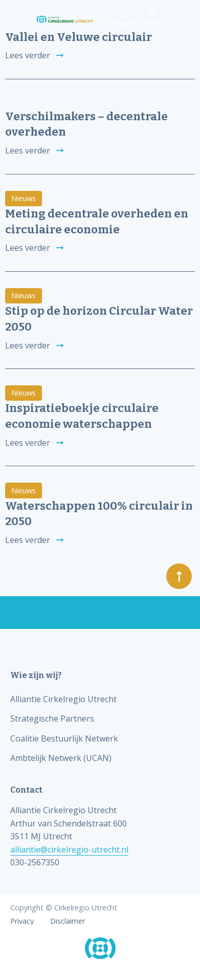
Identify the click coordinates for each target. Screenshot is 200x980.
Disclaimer (68, 921)
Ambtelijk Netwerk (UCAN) (61, 758)
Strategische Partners (52, 718)
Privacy (22, 921)
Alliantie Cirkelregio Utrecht (63, 699)
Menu (153, 18)
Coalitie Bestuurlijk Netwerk (64, 738)
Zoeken (123, 19)
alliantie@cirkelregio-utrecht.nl (69, 850)
